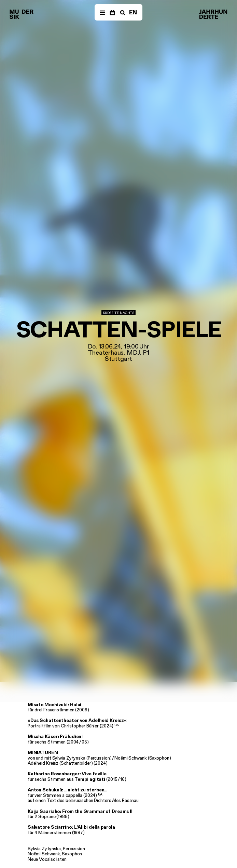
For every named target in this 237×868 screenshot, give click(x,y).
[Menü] (102, 12)
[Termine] (112, 12)
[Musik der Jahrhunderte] (22, 14)
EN (133, 12)
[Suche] (122, 12)
